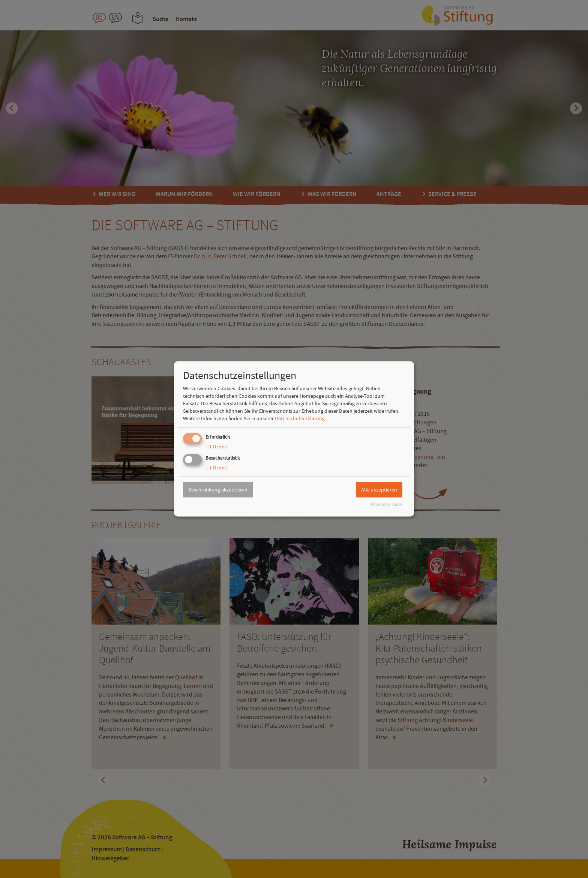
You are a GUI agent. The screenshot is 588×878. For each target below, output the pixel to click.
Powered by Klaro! (386, 504)
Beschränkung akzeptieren (218, 490)
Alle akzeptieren (379, 490)
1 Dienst (216, 446)
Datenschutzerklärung (300, 418)
